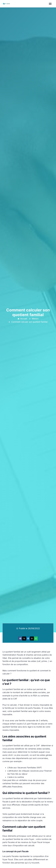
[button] (50, 4)
